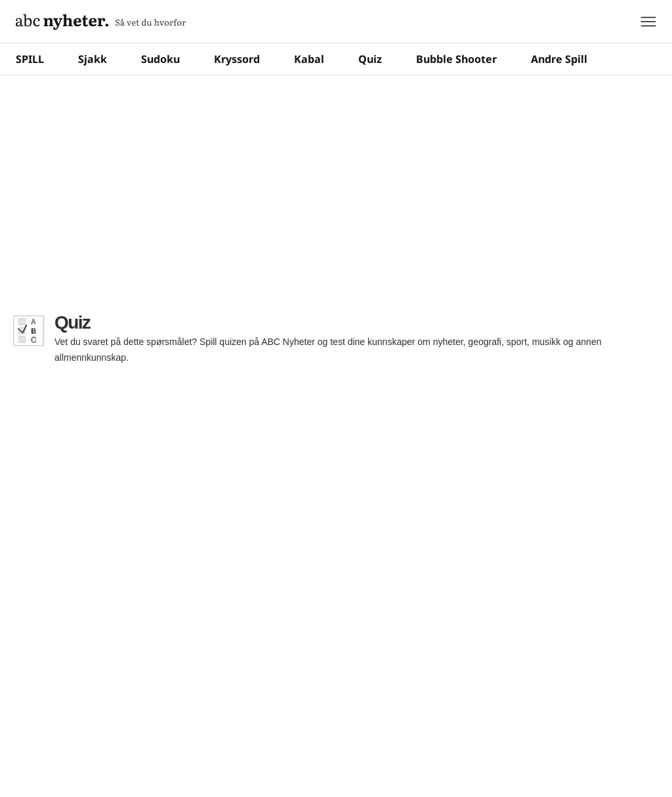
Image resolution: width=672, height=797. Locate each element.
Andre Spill (559, 59)
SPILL (30, 59)
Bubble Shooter (456, 59)
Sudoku (160, 59)
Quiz (370, 59)
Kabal (309, 59)
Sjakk (93, 59)
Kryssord (237, 59)
